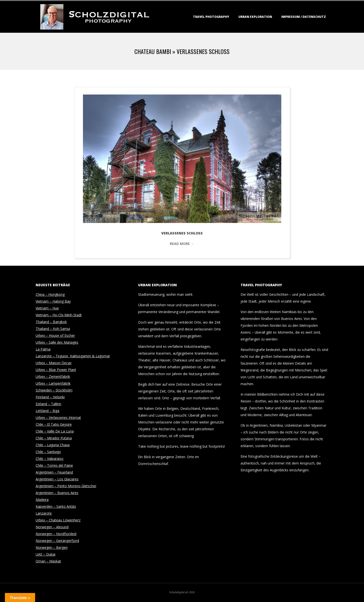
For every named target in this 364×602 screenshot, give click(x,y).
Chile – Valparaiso (50, 459)
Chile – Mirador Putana (54, 438)
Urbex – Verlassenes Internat (58, 417)
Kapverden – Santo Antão (56, 506)
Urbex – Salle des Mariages (57, 342)
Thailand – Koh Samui (53, 329)
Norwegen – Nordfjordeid (56, 534)
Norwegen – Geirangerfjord (57, 541)
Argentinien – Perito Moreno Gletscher (66, 486)
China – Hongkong (50, 294)
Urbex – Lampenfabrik (53, 383)
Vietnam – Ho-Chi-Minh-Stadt (59, 315)
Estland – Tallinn (48, 404)
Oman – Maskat (48, 561)
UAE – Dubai (45, 554)
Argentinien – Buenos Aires (57, 493)
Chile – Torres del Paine (54, 465)
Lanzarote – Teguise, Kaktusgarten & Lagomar (73, 356)
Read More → (182, 244)
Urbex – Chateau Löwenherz (58, 520)
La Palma (43, 349)
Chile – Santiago (48, 452)
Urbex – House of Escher (55, 335)
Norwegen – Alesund (52, 527)
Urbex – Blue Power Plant (56, 370)
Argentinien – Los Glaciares (57, 479)
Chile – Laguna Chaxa (53, 445)
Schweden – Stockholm (54, 390)
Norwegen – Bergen (52, 547)
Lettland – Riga (47, 411)
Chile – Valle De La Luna (55, 431)
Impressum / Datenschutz (304, 17)
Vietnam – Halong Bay (53, 301)
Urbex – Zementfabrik (53, 376)
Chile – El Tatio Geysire (54, 424)
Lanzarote (44, 513)
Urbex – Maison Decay (54, 363)
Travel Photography (211, 17)
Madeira (42, 500)
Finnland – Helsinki (50, 397)
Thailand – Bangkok (51, 322)
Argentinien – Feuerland (54, 472)
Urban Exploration (255, 17)
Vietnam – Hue (47, 308)
